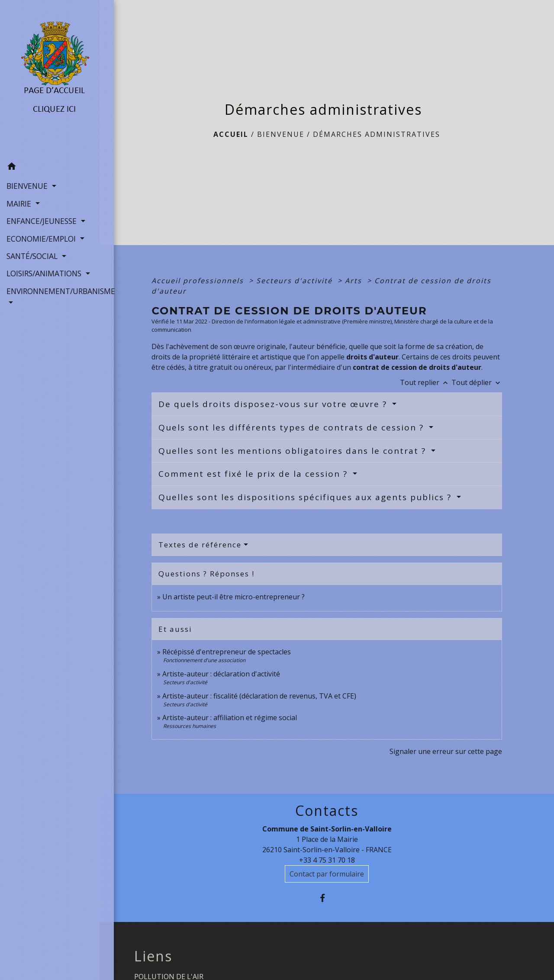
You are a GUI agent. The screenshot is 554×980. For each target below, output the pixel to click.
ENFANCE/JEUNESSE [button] (43, 220)
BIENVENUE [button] (28, 185)
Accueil (231, 134)
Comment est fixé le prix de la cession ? (254, 474)
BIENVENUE (281, 134)
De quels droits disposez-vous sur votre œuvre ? (274, 404)
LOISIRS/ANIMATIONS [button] (45, 273)
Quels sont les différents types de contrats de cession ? (293, 427)
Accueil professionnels (199, 281)
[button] (50, 167)
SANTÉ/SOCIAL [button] (33, 256)
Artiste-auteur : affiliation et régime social (230, 718)
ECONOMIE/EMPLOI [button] (42, 238)
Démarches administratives (377, 134)
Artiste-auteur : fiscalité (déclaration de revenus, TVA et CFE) (259, 696)
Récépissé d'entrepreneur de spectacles (227, 652)
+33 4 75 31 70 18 (327, 860)
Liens (153, 956)
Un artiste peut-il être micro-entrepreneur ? (234, 597)
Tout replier (426, 382)
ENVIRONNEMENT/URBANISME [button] (50, 291)
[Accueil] (50, 79)
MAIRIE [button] (20, 203)
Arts (355, 281)
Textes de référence (200, 545)
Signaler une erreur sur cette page (446, 751)
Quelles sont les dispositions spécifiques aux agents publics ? (306, 497)
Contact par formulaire (327, 874)
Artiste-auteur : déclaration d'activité (221, 674)
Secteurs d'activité (296, 281)
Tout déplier (477, 382)
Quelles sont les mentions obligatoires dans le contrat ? (294, 451)
